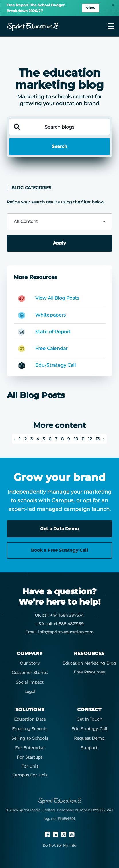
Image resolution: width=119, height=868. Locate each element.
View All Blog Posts (57, 298)
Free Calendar (51, 348)
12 (90, 439)
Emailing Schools (30, 729)
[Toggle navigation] (108, 26)
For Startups (30, 757)
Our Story (30, 663)
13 (98, 439)
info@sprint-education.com (66, 632)
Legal (30, 692)
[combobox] (60, 222)
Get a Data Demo (60, 529)
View (91, 8)
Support (89, 748)
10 (76, 439)
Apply (60, 243)
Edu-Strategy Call (55, 365)
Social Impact (30, 682)
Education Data (30, 719)
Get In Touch (89, 719)
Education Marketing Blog (89, 663)
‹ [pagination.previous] (15, 439)
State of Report (53, 332)
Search (60, 146)
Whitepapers (50, 315)
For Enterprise (30, 748)
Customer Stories (30, 673)
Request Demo (89, 738)
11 (83, 439)
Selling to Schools (30, 738)
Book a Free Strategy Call (60, 550)
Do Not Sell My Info (60, 845)
